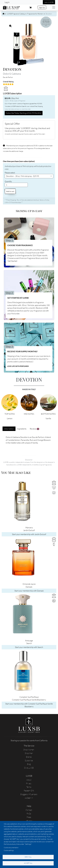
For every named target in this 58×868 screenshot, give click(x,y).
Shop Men (29, 753)
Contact (29, 810)
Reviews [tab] (35, 429)
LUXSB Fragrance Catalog (16, 14)
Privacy (29, 783)
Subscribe (29, 760)
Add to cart (10, 191)
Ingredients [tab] (22, 429)
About (29, 780)
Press (29, 817)
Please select (10, 173)
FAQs (29, 814)
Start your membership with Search (29, 647)
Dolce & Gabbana (12, 74)
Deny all (28, 857)
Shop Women (29, 750)
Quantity (8, 181)
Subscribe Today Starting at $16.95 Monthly (24, 113)
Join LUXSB (49, 2)
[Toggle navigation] (54, 7)
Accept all (28, 863)
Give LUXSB (29, 768)
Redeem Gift (29, 791)
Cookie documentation (11, 848)
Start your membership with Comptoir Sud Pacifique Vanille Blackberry (29, 705)
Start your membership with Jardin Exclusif (29, 534)
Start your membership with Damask (29, 591)
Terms (29, 787)
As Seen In (29, 798)
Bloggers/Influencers (29, 794)
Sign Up (42, 7)
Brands (29, 757)
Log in (7, 2)
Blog (29, 764)
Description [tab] (9, 429)
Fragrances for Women (35, 14)
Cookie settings (9, 850)
